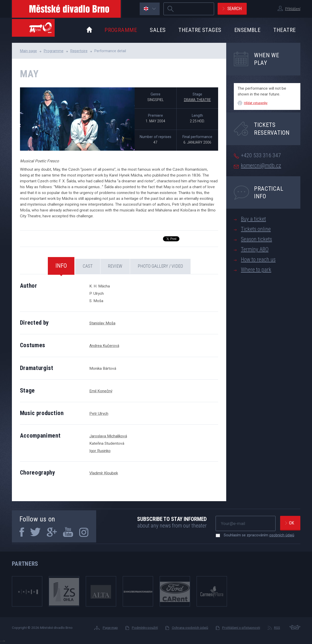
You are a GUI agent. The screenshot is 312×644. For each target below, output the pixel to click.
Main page (28, 51)
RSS (277, 628)
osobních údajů (282, 535)
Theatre (284, 30)
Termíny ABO (255, 249)
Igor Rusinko (100, 451)
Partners (25, 564)
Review (115, 266)
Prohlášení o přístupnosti (241, 628)
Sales (158, 30)
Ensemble (247, 30)
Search (234, 8)
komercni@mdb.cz (261, 165)
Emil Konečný (101, 391)
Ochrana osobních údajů (190, 628)
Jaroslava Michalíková (108, 436)
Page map (110, 628)
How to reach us (258, 259)
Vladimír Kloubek (104, 473)
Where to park (256, 270)
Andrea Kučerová (104, 346)
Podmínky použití (145, 628)
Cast (88, 266)
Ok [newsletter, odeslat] (292, 523)
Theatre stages (200, 30)
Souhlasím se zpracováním (256, 535)
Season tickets (256, 239)
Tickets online (256, 229)
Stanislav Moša (102, 323)
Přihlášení (293, 9)
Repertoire (79, 51)
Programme (121, 30)
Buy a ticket (253, 219)
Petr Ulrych (99, 414)
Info (61, 266)
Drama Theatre (197, 100)
